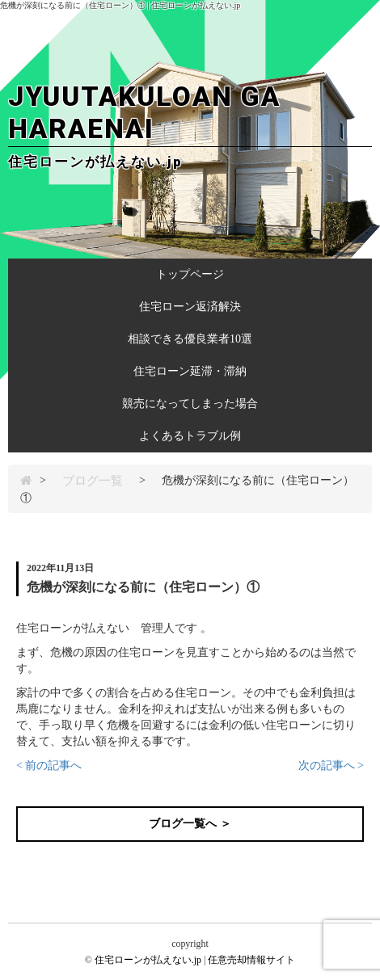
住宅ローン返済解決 (190, 307)
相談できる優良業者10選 (190, 339)
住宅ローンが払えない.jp (148, 960)
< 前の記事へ (49, 765)
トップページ (190, 274)
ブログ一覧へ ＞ (190, 824)
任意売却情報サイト (251, 960)
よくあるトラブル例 (190, 436)
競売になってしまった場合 (190, 404)
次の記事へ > (331, 765)
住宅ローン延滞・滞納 (190, 371)
